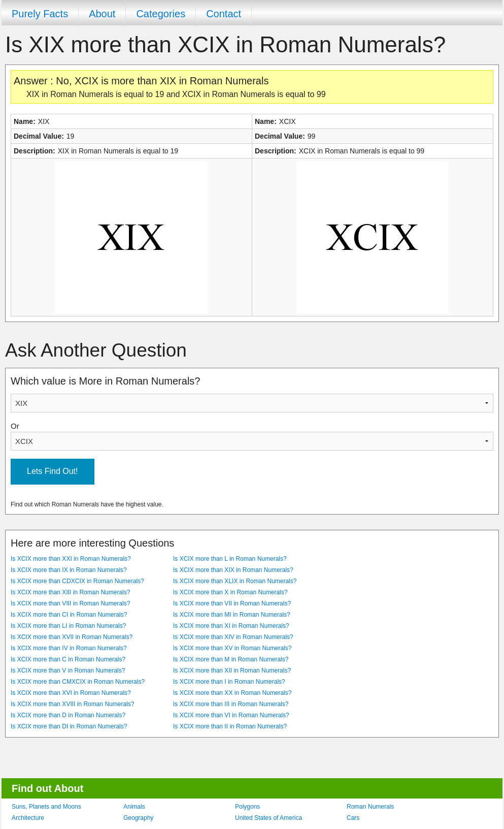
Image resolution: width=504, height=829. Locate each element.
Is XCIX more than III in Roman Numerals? (231, 704)
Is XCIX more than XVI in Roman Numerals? (71, 693)
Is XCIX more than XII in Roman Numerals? (232, 671)
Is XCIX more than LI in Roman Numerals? (68, 626)
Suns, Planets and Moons (46, 807)
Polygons (247, 807)
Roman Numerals (370, 807)
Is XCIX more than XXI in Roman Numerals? (71, 559)
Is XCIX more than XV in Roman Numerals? (232, 648)
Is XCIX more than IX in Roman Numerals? (69, 570)
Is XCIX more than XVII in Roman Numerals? (72, 637)
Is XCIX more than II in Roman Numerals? (230, 726)
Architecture (28, 818)
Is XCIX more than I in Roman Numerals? (229, 682)
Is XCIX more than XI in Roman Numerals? (231, 626)
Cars (353, 818)
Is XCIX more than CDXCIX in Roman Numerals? (77, 581)
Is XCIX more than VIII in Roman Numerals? (70, 603)
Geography (138, 818)
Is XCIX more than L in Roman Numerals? (230, 559)
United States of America (268, 818)
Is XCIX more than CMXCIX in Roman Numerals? (78, 682)
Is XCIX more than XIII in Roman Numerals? (70, 592)
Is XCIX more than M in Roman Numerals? (231, 659)
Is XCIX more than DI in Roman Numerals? (69, 726)
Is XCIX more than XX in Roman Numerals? (232, 693)
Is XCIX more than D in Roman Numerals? (68, 715)
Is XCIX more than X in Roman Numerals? (230, 592)
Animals (134, 807)
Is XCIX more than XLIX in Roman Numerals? (235, 581)
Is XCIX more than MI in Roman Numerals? (232, 615)
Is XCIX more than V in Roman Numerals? (68, 671)
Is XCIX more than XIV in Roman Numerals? (233, 637)
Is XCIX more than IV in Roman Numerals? (69, 648)
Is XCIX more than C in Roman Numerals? (68, 659)
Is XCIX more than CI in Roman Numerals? (69, 615)
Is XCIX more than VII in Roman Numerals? (232, 603)
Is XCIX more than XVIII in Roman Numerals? (72, 704)
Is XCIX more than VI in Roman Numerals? (231, 715)
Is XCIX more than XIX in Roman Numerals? (233, 570)
